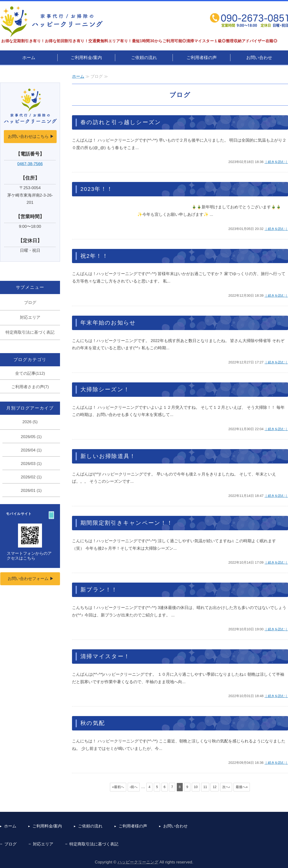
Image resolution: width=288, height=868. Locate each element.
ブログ (30, 303)
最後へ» (242, 787)
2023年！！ (97, 189)
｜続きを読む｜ (276, 162)
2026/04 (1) (31, 450)
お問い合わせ (259, 58)
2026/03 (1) (31, 464)
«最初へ (118, 787)
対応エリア (30, 317)
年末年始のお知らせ (108, 323)
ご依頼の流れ (144, 58)
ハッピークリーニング (138, 862)
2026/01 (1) (31, 491)
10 (196, 787)
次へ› (226, 787)
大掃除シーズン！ (105, 389)
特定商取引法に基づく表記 (30, 332)
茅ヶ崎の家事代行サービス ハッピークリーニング (51, 22)
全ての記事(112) (30, 373)
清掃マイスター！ (105, 656)
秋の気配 (93, 723)
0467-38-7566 (30, 164)
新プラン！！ (99, 590)
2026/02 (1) (31, 477)
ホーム (29, 58)
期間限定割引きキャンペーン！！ (127, 523)
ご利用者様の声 (202, 58)
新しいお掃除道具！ (108, 456)
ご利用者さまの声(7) (30, 387)
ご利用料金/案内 (86, 58)
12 (215, 787)
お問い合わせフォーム (28, 579)
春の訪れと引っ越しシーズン (121, 122)
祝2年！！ (94, 256)
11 (205, 787)
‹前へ (134, 787)
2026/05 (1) (31, 437)
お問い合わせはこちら (28, 136)
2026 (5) (30, 422)
